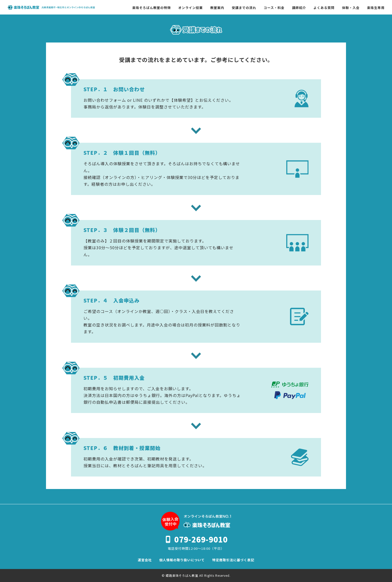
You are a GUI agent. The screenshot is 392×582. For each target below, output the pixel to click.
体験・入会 (351, 8)
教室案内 (217, 8)
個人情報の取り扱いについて (182, 560)
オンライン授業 (190, 8)
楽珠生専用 (376, 8)
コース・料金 (274, 8)
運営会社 (145, 560)
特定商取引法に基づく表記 (233, 560)
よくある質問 (324, 8)
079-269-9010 (201, 539)
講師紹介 (299, 8)
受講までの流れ (244, 8)
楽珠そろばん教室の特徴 (151, 8)
